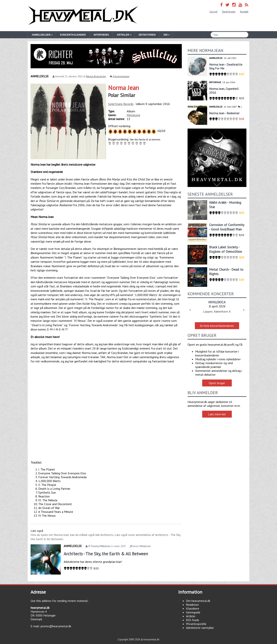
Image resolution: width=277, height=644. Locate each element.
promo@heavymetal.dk (56, 626)
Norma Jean (123, 88)
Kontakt (244, 12)
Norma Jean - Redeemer (224, 113)
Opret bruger (229, 12)
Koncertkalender (73, 35)
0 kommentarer (121, 76)
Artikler (191, 616)
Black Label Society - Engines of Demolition (226, 249)
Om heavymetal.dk (198, 601)
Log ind (214, 12)
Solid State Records (121, 104)
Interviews (101, 35)
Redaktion (192, 605)
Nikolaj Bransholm (96, 76)
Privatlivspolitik (196, 624)
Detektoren (147, 35)
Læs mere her (217, 414)
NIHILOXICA (217, 302)
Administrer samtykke (200, 628)
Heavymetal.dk (83, 16)
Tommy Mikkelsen (101, 546)
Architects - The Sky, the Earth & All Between (106, 554)
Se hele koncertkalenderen (217, 326)
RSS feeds (193, 620)
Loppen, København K (217, 311)
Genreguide (193, 612)
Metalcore (133, 115)
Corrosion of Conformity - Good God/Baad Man (227, 227)
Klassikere (193, 608)
